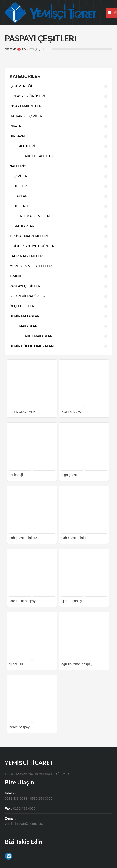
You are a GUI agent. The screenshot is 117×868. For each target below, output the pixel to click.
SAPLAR (21, 196)
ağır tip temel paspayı (77, 664)
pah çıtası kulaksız (23, 538)
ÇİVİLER (21, 176)
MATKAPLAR (24, 226)
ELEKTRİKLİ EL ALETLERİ (35, 156)
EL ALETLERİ (25, 146)
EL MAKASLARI (26, 326)
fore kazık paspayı (23, 601)
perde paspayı (20, 727)
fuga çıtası (69, 475)
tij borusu (16, 664)
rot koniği (16, 475)
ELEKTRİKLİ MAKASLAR (33, 336)
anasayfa (11, 49)
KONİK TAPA (71, 412)
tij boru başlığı (72, 601)
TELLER (21, 186)
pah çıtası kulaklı (74, 538)
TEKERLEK (23, 206)
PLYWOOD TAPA (22, 412)
